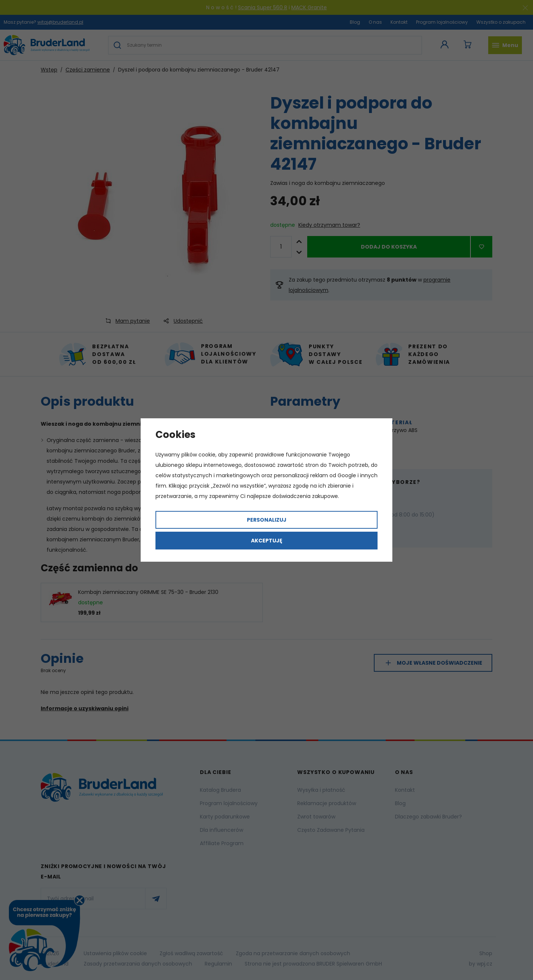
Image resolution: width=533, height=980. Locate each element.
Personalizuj (267, 520)
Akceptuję (267, 541)
